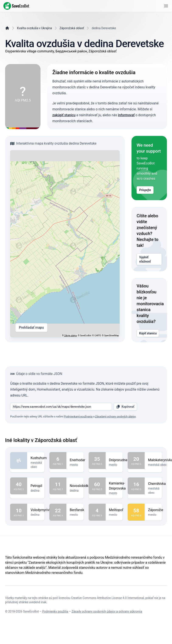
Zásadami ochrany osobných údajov (115, 417)
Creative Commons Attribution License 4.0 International (108, 598)
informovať (126, 115)
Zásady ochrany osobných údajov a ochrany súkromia (107, 611)
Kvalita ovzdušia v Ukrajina (34, 28)
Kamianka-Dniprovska (117, 486)
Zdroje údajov (71, 336)
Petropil (36, 486)
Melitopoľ (116, 510)
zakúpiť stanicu (64, 115)
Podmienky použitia (55, 611)
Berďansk (77, 510)
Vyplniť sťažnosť (149, 259)
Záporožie (156, 510)
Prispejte (145, 190)
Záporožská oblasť (72, 28)
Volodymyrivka (42, 510)
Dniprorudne (118, 460)
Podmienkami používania (78, 417)
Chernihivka (157, 484)
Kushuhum (39, 458)
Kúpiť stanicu (148, 333)
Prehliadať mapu (31, 328)
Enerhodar (78, 460)
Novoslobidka (80, 486)
